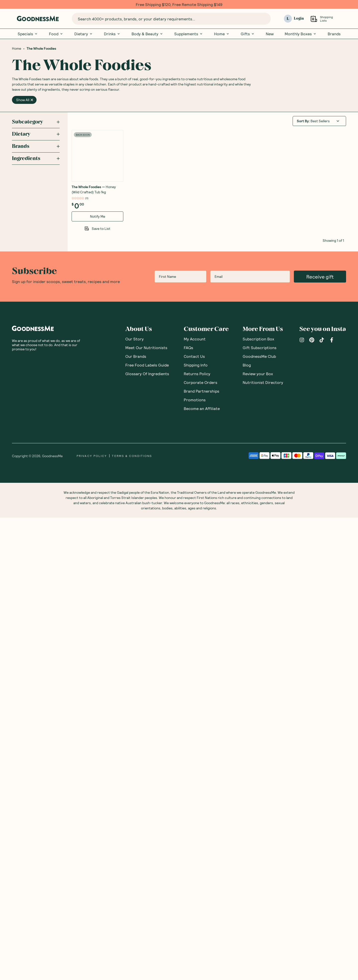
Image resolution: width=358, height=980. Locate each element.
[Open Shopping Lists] (314, 19)
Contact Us (194, 819)
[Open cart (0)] (343, 19)
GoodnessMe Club (259, 819)
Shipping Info (196, 827)
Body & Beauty (147, 34)
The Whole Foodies (41, 49)
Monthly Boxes (301, 34)
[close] (32, 100)
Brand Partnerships (201, 853)
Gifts (248, 34)
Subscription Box (258, 801)
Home (222, 34)
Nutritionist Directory (263, 845)
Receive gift (320, 739)
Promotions (195, 862)
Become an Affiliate (202, 871)
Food (56, 34)
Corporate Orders (201, 845)
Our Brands (136, 819)
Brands (334, 34)
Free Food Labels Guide (147, 827)
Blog (247, 827)
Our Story (134, 801)
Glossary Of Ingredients (147, 836)
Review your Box (258, 836)
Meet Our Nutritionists (146, 810)
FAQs (188, 810)
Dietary (84, 34)
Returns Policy (197, 836)
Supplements (189, 34)
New (270, 34)
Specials (28, 34)
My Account (195, 801)
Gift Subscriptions (260, 810)
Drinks (112, 34)
